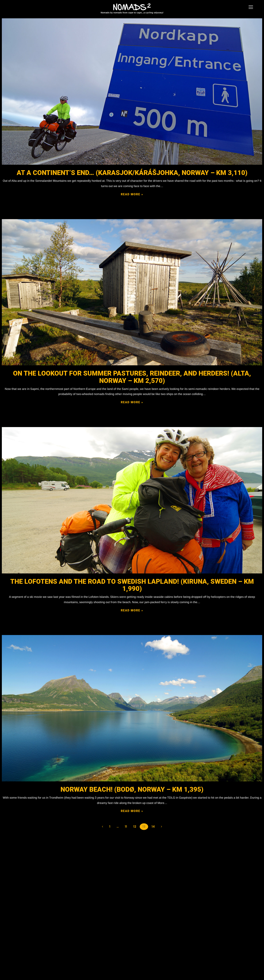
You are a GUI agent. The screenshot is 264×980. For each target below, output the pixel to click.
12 (135, 827)
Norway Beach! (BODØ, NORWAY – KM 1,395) (132, 789)
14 (153, 827)
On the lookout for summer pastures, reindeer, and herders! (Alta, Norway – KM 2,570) (132, 377)
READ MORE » (132, 194)
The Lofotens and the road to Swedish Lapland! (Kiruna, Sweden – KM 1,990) (132, 585)
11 (126, 827)
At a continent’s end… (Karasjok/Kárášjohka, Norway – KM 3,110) (132, 173)
